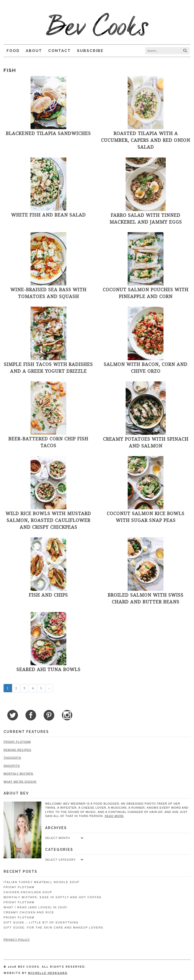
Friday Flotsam (17, 742)
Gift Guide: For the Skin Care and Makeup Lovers (53, 928)
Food (13, 51)
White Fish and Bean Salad (48, 215)
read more (114, 816)
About (34, 51)
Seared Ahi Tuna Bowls (48, 669)
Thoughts (12, 758)
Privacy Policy (17, 940)
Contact (60, 51)
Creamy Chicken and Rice (29, 912)
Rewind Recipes (17, 750)
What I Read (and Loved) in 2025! (36, 907)
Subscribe (90, 51)
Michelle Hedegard (48, 973)
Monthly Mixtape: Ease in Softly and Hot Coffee (53, 897)
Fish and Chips (48, 595)
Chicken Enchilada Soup (28, 892)
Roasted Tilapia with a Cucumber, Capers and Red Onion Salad (146, 140)
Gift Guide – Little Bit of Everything (41, 922)
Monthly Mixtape (18, 774)
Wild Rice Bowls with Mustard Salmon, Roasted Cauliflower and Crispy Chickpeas (48, 520)
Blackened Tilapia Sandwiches (48, 133)
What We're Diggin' (20, 782)
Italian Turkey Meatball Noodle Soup (41, 882)
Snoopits (12, 766)
